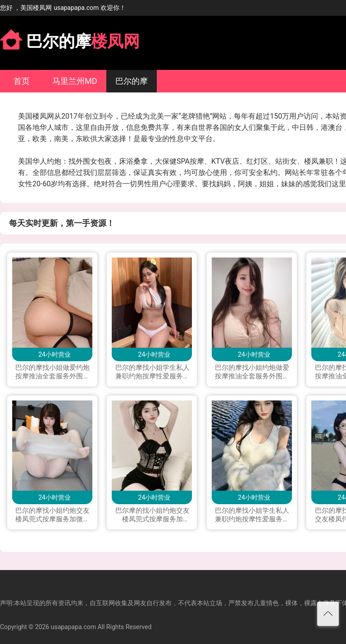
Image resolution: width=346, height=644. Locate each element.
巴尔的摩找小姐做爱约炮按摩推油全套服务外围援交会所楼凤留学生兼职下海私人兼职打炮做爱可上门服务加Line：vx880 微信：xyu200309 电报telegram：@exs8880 (52, 373)
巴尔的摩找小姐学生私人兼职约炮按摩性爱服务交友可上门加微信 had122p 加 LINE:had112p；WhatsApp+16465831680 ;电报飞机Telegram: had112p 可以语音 (252, 515)
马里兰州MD (75, 81)
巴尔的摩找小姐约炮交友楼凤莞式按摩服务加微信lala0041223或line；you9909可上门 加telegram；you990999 (52, 515)
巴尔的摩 (132, 81)
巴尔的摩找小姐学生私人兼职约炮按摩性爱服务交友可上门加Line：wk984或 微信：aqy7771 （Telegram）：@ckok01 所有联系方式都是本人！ (153, 373)
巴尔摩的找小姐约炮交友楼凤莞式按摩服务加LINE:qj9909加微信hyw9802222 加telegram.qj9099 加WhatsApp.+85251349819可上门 (153, 515)
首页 (22, 81)
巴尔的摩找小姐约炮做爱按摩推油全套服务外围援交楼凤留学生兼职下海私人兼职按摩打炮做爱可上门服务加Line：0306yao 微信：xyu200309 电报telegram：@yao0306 (252, 373)
